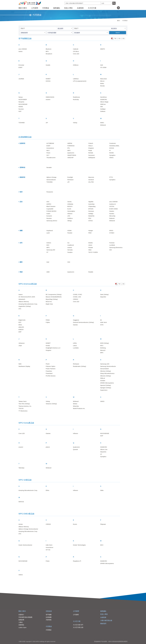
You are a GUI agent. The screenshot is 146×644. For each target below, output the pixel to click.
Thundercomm (51, 158)
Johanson (22, 343)
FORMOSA (71, 146)
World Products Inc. (79, 408)
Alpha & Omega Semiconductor (28, 529)
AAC (48, 202)
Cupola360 (50, 209)
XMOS (111, 158)
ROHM (111, 153)
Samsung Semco (52, 221)
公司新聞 (35, 8)
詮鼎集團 (49, 617)
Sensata (70, 250)
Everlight (70, 177)
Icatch (48, 214)
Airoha (69, 202)
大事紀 (21, 622)
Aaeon (21, 294)
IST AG (48, 550)
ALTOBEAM (50, 143)
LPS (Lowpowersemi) (80, 81)
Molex (102, 83)
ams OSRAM (23, 49)
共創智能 (49, 620)
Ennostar (21, 65)
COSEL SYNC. (78, 294)
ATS (20, 309)
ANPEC (49, 204)
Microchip (112, 216)
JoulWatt (21, 79)
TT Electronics (23, 411)
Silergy (70, 221)
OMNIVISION (50, 97)
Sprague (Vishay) (106, 388)
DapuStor (103, 297)
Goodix (48, 65)
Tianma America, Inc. (25, 406)
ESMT (20, 67)
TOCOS (21, 408)
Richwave (70, 180)
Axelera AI (112, 204)
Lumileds (112, 245)
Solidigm (103, 109)
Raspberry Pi (77, 561)
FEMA (48, 320)
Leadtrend (71, 245)
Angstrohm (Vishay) (25, 306)
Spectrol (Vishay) (106, 385)
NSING (21, 107)
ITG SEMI (103, 67)
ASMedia (70, 204)
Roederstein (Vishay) (80, 366)
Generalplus (71, 211)
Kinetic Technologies (79, 545)
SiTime (91, 221)
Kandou (112, 214)
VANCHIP (70, 158)
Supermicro (104, 390)
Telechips (21, 468)
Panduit (70, 233)
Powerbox (49, 371)
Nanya (21, 97)
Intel (102, 65)
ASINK (70, 231)
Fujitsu (48, 322)
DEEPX (103, 49)
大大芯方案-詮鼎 (78, 627)
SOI (111, 250)
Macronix (91, 177)
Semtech (91, 180)
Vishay (75, 123)
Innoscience (50, 148)
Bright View (49, 304)
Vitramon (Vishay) (51, 404)
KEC (48, 245)
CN (119, 38)
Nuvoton (21, 109)
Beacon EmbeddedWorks (54, 297)
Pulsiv (48, 561)
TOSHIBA (22, 123)
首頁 (118, 21)
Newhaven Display (24, 366)
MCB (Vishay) (105, 343)
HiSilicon (76, 65)
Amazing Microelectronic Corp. (28, 304)
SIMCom (103, 104)
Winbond (103, 125)
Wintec (75, 404)
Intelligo (91, 214)
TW (115, 38)
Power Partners (51, 369)
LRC (69, 216)
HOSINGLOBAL (114, 146)
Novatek (49, 167)
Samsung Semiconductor (108, 366)
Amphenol (50, 231)
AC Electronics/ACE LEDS (27, 297)
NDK (20, 364)
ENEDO (21, 330)
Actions (49, 243)
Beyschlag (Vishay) (52, 299)
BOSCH (70, 206)
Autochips (91, 204)
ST (47, 252)
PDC (90, 218)
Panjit (90, 150)
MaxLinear (104, 79)
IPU (69, 148)
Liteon (90, 245)
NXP (20, 111)
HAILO (90, 146)
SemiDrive (103, 97)
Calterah (76, 49)
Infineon (70, 214)
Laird (48, 233)
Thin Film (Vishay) (24, 404)
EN (124, 38)
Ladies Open (22, 627)
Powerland (49, 373)
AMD (48, 272)
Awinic (21, 51)
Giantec (112, 211)
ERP (20, 332)
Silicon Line (104, 449)
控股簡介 (21, 615)
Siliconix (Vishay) (106, 376)
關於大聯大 (23, 8)
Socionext (91, 155)
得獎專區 (21, 625)
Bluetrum (49, 49)
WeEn (102, 123)
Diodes (91, 243)
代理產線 (46, 8)
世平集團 (49, 615)
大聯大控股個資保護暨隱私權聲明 (118, 641)
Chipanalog (92, 206)
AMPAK (70, 143)
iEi (101, 320)
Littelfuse (76, 79)
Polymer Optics (51, 366)
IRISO (111, 231)
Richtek (91, 153)
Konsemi (49, 216)
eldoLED (21, 327)
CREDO (76, 299)
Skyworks (103, 452)
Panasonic (50, 192)
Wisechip (76, 406)
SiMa (102, 490)
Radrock (112, 218)
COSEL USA (77, 297)
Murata (102, 86)
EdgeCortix (22, 320)
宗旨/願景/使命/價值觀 (25, 617)
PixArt (48, 153)
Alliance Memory (24, 302)
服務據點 (57, 8)
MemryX (103, 350)
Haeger (91, 231)
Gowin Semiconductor (25, 545)
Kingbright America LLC (53, 348)
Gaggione (76, 320)
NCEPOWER (23, 99)
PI (110, 150)
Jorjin (20, 346)
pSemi (48, 447)
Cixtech (91, 143)
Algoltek (91, 202)
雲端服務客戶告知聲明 (101, 641)
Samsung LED (105, 364)
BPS (47, 51)
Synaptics (112, 155)
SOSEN (103, 381)
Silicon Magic (104, 102)
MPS (69, 150)
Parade (91, 247)
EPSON (91, 209)
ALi (68, 243)
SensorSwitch (105, 369)
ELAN (69, 209)
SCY (48, 155)
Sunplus (70, 252)
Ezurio (75, 524)
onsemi (48, 99)
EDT (20, 322)
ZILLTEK (91, 182)
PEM (90, 233)
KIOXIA (48, 81)
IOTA (102, 325)
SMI (102, 107)
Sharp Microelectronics (107, 373)
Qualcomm (71, 153)
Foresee (112, 243)
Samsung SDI (51, 250)
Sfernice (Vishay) (106, 371)
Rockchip (76, 99)
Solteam (103, 111)
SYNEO (112, 233)
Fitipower (103, 524)
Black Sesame (51, 206)
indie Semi (104, 322)
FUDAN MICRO (51, 211)
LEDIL (75, 343)
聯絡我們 (103, 624)
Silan (90, 250)
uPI (47, 123)
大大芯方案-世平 (78, 625)
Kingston (91, 148)
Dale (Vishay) (104, 294)
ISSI (69, 262)
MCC (48, 150)
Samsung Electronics (116, 247)
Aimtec (21, 524)
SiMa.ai (103, 378)
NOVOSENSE (23, 104)
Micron (102, 81)
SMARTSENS (72, 155)
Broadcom (49, 54)
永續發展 (80, 8)
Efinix (20, 325)
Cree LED (76, 54)
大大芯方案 (92, 8)
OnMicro (70, 218)
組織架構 (21, 620)
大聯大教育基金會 (106, 620)
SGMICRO (104, 99)
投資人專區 (68, 8)
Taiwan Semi (22, 401)
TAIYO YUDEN (93, 252)
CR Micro (76, 51)
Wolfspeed (92, 158)
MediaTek (91, 216)
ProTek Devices (51, 376)
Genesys (91, 211)
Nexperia (21, 102)
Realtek (91, 272)
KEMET (48, 79)
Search (118, 33)
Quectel (75, 449)
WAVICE (21, 502)
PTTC (111, 177)
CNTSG (112, 206)
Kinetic (48, 346)
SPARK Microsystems (107, 383)
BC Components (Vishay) (54, 294)
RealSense (76, 97)
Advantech (22, 299)
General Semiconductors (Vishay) (83, 322)
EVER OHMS (114, 209)
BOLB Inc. (49, 302)
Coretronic (113, 143)
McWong (103, 348)
